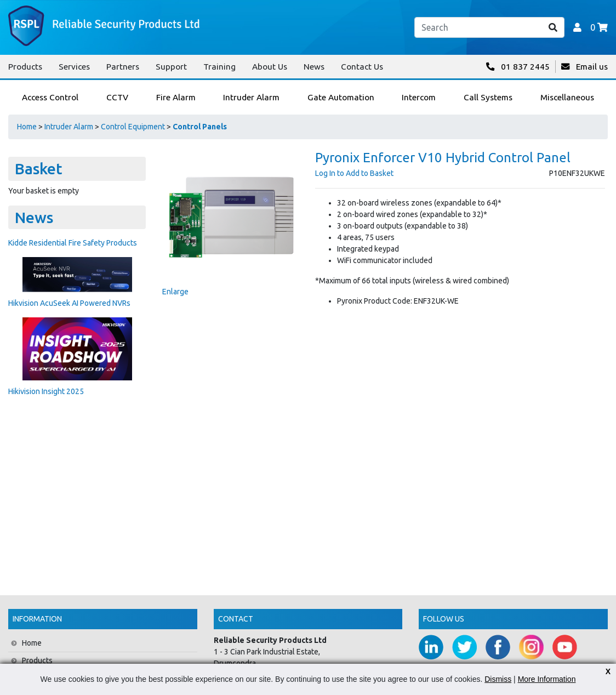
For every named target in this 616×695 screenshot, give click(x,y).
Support (171, 67)
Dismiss (498, 679)
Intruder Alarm (69, 127)
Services (74, 67)
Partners (123, 67)
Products (25, 67)
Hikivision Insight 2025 (46, 391)
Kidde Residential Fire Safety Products (73, 243)
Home (27, 127)
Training (219, 67)
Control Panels (200, 127)
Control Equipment (133, 127)
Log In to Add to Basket (354, 173)
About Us (270, 67)
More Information (547, 679)
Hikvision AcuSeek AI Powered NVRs (69, 303)
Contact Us (362, 67)
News (314, 67)
